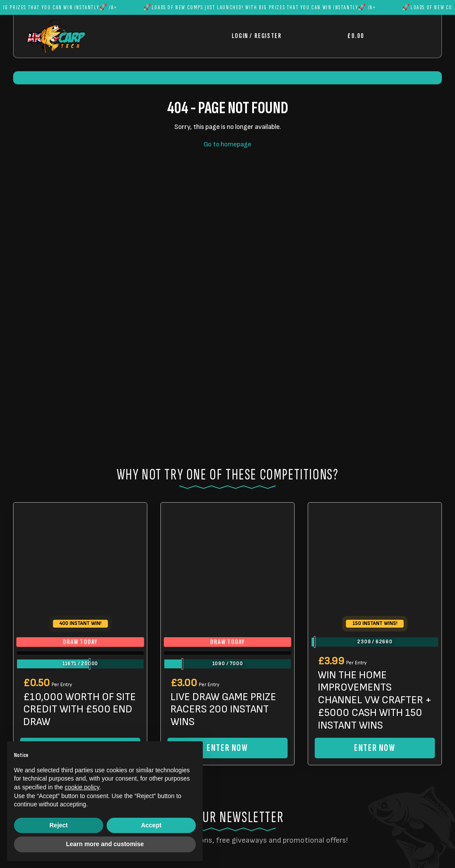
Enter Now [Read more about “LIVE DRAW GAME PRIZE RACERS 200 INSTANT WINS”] (227, 748)
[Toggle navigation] (400, 36)
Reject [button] (59, 825)
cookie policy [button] (82, 787)
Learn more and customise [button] (105, 844)
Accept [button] (151, 825)
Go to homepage (227, 144)
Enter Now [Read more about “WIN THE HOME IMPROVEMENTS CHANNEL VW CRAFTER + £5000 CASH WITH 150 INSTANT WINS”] (375, 748)
